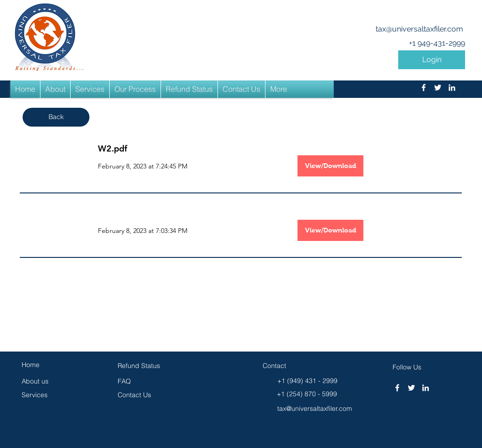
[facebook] (424, 88)
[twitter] (438, 88)
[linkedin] (452, 88)
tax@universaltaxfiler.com (419, 29)
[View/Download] (330, 166)
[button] (432, 60)
